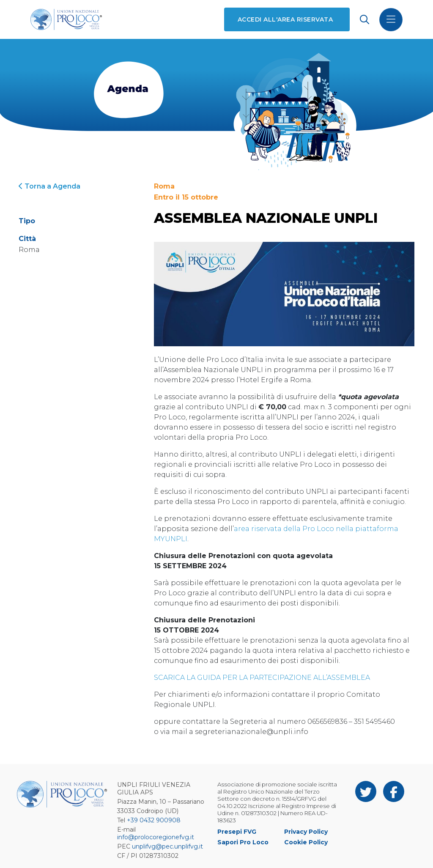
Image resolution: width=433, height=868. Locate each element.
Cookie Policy (306, 842)
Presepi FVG (237, 832)
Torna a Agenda (49, 186)
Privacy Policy (306, 832)
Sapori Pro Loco (243, 842)
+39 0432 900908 (154, 820)
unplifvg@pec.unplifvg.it (167, 846)
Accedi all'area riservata (285, 19)
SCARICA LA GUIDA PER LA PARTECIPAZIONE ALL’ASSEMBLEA (262, 678)
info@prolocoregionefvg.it (156, 837)
